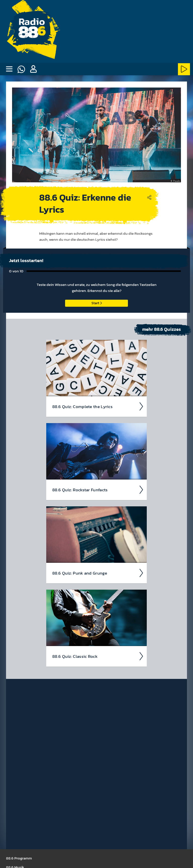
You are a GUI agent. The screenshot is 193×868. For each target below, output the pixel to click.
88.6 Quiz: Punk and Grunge (98, 573)
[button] (33, 69)
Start (97, 303)
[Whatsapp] (21, 69)
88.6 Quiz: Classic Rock (98, 656)
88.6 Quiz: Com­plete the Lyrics (98, 407)
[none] (9, 69)
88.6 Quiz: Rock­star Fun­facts (98, 490)
